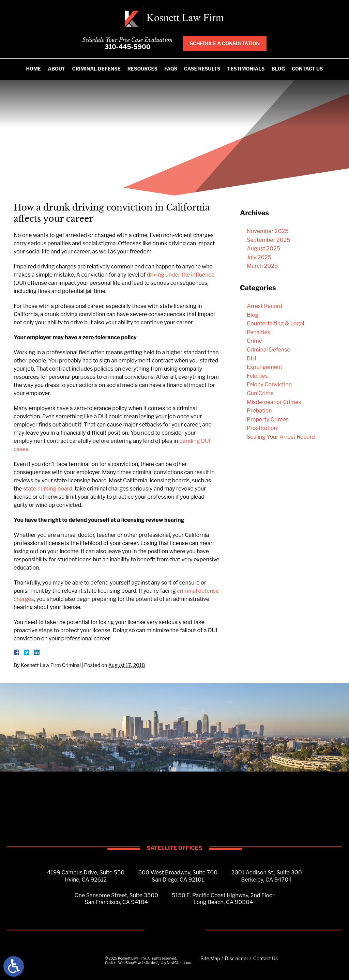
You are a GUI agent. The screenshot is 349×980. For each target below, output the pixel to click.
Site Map (210, 958)
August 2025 (263, 248)
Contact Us (307, 69)
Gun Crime (260, 393)
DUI (252, 359)
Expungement (264, 367)
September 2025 (269, 240)
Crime (254, 341)
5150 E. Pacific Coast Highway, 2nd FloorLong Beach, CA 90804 (223, 899)
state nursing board (48, 489)
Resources (142, 69)
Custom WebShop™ (121, 963)
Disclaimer (237, 958)
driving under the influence (181, 275)
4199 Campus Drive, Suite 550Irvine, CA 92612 (86, 876)
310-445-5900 (128, 47)
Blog (278, 69)
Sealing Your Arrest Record (281, 437)
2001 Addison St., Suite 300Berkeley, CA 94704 (267, 876)
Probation (259, 411)
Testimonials (246, 69)
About (56, 69)
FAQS (171, 69)
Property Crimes (268, 419)
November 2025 (268, 231)
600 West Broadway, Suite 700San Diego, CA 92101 (178, 876)
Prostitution (262, 428)
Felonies (257, 376)
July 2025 (259, 257)
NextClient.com (179, 963)
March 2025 (262, 266)
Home (33, 69)
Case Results (202, 69)
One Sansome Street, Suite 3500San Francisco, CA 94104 (116, 899)
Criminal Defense (96, 69)
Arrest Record (264, 306)
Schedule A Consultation (225, 43)
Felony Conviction (269, 384)
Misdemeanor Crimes (274, 402)
